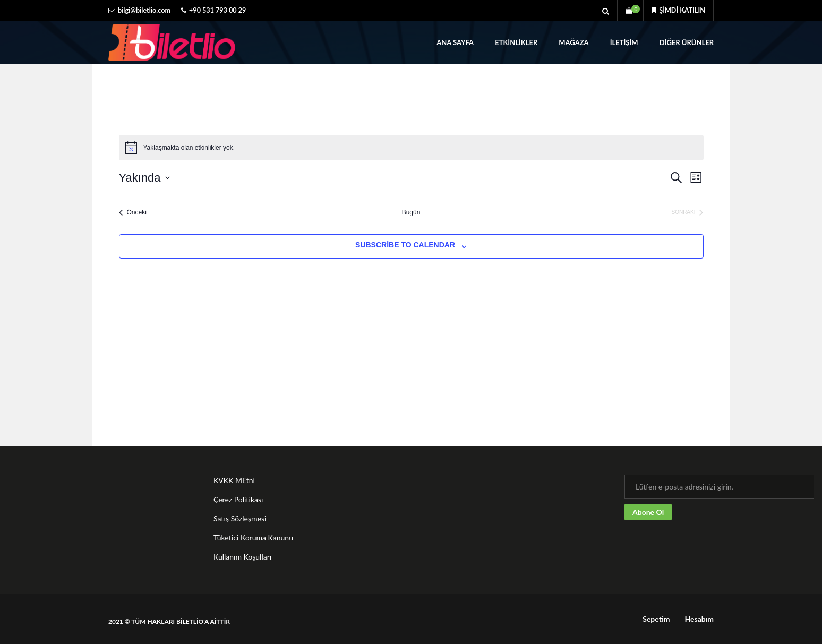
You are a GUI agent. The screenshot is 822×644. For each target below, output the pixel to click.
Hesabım (699, 619)
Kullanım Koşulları (242, 557)
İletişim (624, 42)
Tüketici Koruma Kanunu (253, 538)
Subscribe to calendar (405, 245)
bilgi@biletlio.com (144, 10)
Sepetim (656, 619)
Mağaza (573, 42)
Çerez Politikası (238, 499)
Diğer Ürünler (687, 42)
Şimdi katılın (678, 10)
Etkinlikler (516, 42)
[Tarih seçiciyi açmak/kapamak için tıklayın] (144, 178)
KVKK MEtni (234, 480)
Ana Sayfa (455, 42)
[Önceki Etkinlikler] (133, 213)
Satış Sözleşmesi (240, 518)
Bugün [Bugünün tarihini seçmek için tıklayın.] (411, 212)
